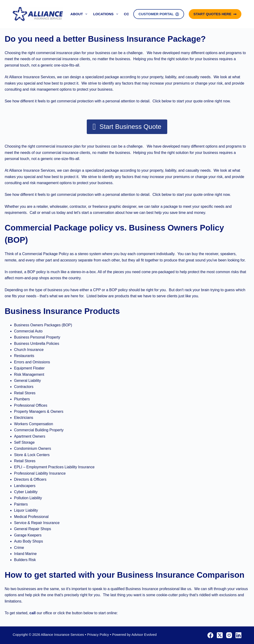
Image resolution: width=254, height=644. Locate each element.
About (80, 14)
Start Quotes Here (215, 14)
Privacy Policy (98, 635)
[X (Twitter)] (220, 635)
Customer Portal (159, 14)
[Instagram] (229, 635)
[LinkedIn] (238, 635)
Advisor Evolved (144, 635)
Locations (106, 14)
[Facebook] (210, 635)
